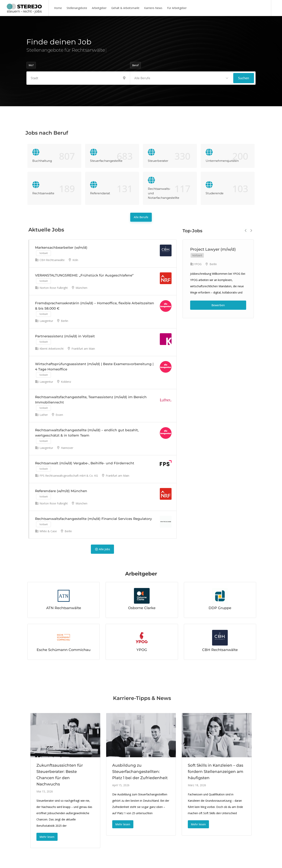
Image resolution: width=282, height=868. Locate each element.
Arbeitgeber (99, 8)
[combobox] (182, 78)
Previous (246, 231)
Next (251, 231)
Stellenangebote (77, 8)
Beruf (135, 65)
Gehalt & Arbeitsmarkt (125, 8)
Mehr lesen (47, 837)
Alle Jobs (102, 549)
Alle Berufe (141, 217)
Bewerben (218, 305)
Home (58, 8)
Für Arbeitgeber (177, 8)
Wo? (31, 65)
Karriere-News (153, 8)
